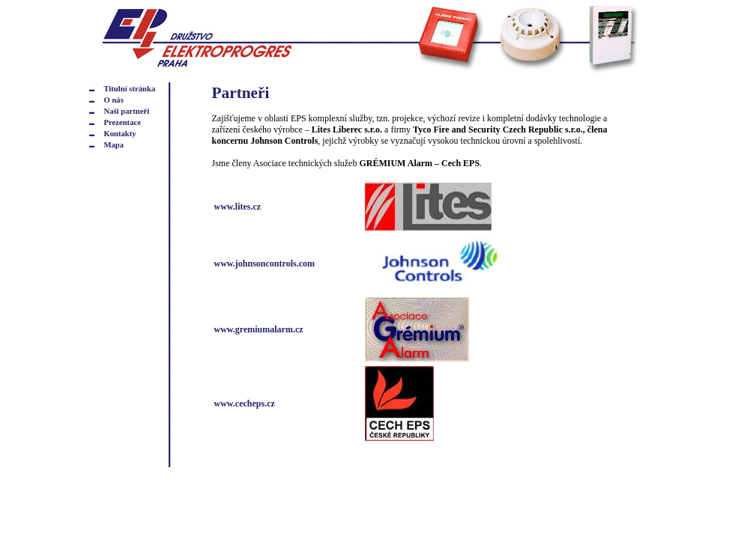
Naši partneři (126, 111)
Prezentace (122, 122)
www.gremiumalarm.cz (259, 329)
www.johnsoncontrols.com (264, 264)
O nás (113, 100)
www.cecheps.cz (245, 404)
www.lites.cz (238, 207)
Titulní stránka (129, 89)
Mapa (114, 145)
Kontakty (120, 134)
